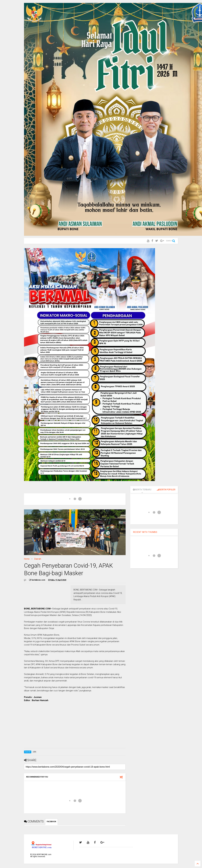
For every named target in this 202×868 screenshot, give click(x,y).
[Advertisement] (75, 726)
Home (27, 559)
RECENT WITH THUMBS (145, 532)
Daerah (38, 559)
